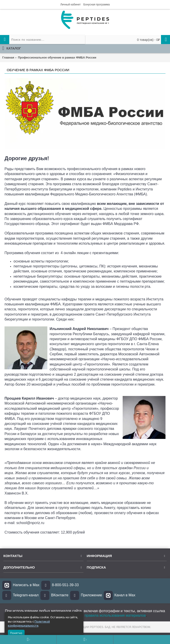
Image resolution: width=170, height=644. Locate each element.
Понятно (16, 633)
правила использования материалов (115, 615)
